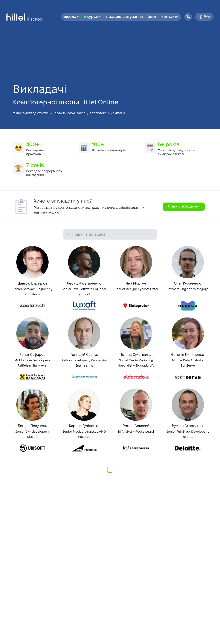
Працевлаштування (125, 17)
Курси (94, 17)
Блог (152, 17)
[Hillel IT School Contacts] (188, 17)
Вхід (204, 17)
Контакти (170, 17)
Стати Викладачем (184, 207)
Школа (72, 17)
